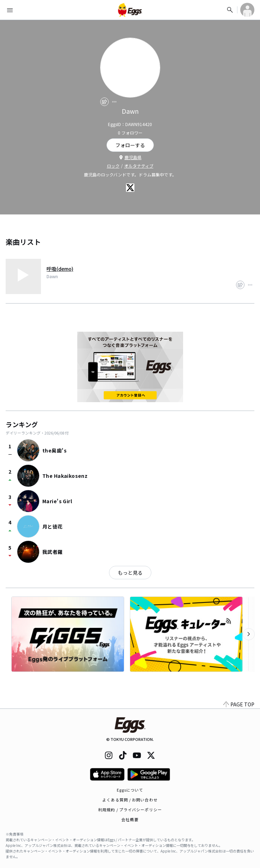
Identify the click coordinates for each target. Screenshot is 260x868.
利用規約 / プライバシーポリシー (130, 810)
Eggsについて (130, 790)
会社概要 (130, 819)
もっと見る (130, 573)
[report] (114, 102)
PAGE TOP (239, 704)
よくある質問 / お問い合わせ (130, 800)
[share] (104, 102)
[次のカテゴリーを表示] (249, 634)
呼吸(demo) (60, 269)
